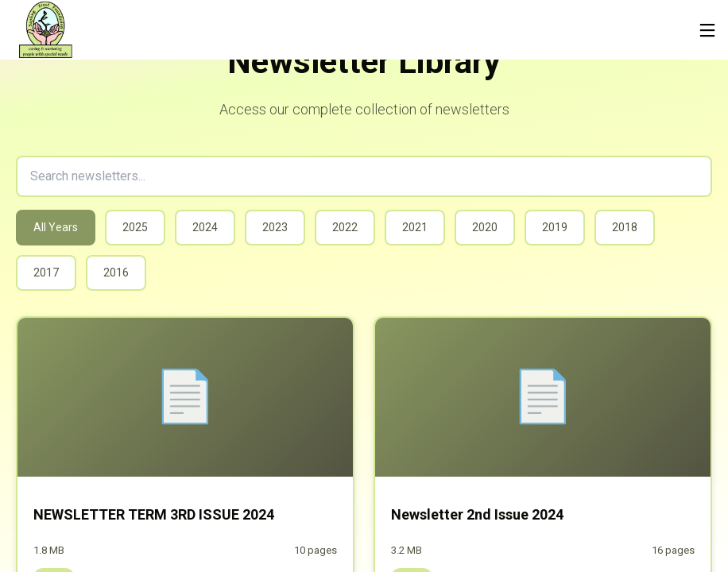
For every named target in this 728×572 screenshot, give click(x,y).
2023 (275, 227)
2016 (116, 272)
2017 (46, 272)
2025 (135, 227)
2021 (415, 227)
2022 (345, 227)
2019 (555, 227)
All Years (56, 227)
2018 (625, 227)
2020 (485, 227)
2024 (205, 227)
